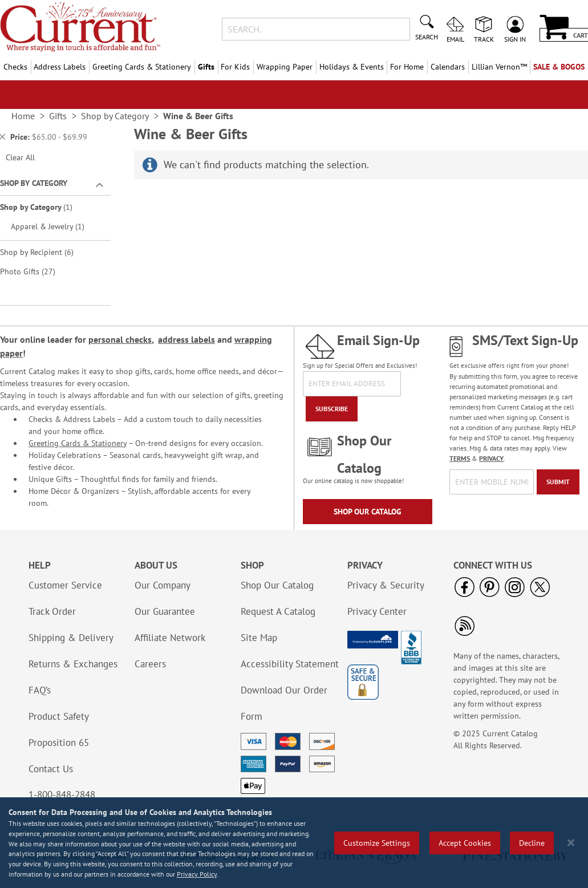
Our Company (163, 585)
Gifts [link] (58, 116)
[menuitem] (499, 67)
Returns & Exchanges (73, 664)
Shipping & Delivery (71, 638)
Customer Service (65, 585)
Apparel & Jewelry (54, 226)
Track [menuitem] (484, 39)
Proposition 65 (59, 743)
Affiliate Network (170, 638)
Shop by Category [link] (115, 116)
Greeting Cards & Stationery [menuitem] (142, 67)
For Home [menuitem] (407, 67)
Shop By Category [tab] (34, 183)
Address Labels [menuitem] (60, 67)
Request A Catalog (278, 611)
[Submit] (558, 482)
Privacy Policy (197, 874)
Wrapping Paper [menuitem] (285, 67)
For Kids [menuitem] (235, 67)
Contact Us (51, 769)
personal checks (120, 339)
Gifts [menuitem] (206, 67)
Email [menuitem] (455, 39)
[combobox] (316, 29)
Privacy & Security (386, 585)
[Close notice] (571, 843)
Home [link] (23, 116)
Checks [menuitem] (15, 67)
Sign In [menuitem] (515, 39)
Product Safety (59, 716)
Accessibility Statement (290, 664)
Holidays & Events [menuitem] (352, 67)
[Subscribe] (332, 409)
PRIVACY (491, 458)
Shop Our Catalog (368, 512)
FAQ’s (40, 690)
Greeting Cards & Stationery (78, 443)
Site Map (259, 638)
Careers (150, 664)
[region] (294, 843)
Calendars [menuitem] (448, 67)
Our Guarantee (165, 611)
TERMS (460, 458)
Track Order (52, 611)
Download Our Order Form (284, 703)
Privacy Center (377, 611)
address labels (186, 339)
